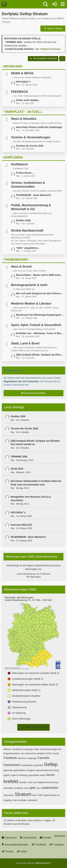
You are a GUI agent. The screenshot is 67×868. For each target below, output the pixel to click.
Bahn (37, 749)
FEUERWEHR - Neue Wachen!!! (34, 195)
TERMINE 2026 (19, 457)
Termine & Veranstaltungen (31, 137)
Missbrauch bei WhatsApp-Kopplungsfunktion (40, 315)
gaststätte (39, 765)
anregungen (28, 749)
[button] (62, 59)
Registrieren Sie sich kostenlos (21, 381)
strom (35, 795)
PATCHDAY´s (23, 82)
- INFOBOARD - (13, 66)
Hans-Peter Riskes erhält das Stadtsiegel (39, 127)
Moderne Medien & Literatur (31, 304)
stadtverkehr (50, 788)
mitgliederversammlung (47, 782)
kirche (51, 775)
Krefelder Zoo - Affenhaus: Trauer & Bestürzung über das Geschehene (40, 333)
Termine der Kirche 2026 (30, 146)
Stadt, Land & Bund (25, 343)
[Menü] (63, 4)
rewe (26, 788)
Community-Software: (33, 863)
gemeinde (8, 770)
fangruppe (32, 758)
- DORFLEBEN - (13, 157)
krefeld (11, 781)
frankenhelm (12, 765)
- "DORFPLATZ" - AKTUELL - (23, 112)
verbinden (23, 800)
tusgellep (8, 800)
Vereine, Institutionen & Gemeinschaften (28, 185)
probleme (19, 788)
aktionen (7, 749)
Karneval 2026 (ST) (21, 525)
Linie (30, 782)
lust (35, 782)
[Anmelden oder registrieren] (54, 4)
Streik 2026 (17, 469)
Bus (60, 749)
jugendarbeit (34, 775)
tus (58, 795)
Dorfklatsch (19, 164)
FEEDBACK (20, 92)
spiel (32, 788)
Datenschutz (31, 753)
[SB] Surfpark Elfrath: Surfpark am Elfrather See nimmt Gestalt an (40, 355)
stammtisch (9, 795)
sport (39, 788)
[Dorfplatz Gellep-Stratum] (4, 4)
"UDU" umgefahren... (28, 248)
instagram (31, 770)
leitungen (23, 782)
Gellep (51, 764)
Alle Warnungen (33, 577)
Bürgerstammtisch (12, 753)
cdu (22, 753)
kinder (43, 775)
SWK (40, 795)
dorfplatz (41, 753)
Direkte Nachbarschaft (27, 231)
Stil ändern (60, 836)
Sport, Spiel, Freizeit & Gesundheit (36, 325)
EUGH (49, 753)
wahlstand (33, 800)
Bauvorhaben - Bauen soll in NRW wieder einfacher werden (40, 275)
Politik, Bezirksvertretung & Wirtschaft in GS (31, 207)
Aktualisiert (17, 749)
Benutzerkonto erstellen (33, 393)
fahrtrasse (22, 758)
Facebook (10, 758)
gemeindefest (20, 770)
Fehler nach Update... (28, 100)
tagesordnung (50, 795)
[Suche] (46, 4)
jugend (7, 775)
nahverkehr (9, 788)
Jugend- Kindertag (19, 775)
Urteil (15, 800)
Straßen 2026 (23, 220)
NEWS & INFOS (22, 73)
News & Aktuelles (24, 119)
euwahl (56, 753)
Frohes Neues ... (25, 173)
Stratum (23, 794)
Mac (13, 420)
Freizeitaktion (27, 765)
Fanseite (44, 758)
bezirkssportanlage (49, 749)
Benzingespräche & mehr (29, 285)
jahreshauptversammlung (48, 770)
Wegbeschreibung (50, 49)
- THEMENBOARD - (16, 260)
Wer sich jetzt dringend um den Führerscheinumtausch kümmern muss (40, 293)
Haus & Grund (21, 267)
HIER (39, 42)
